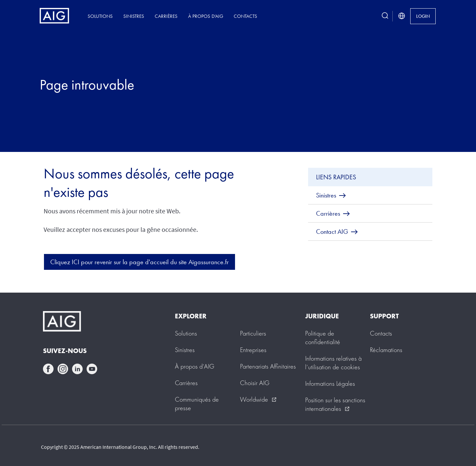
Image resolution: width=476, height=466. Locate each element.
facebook (48, 369)
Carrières (166, 16)
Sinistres (134, 16)
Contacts (245, 16)
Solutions (100, 16)
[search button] (385, 16)
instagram (63, 369)
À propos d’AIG (206, 16)
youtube (92, 369)
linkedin (77, 369)
